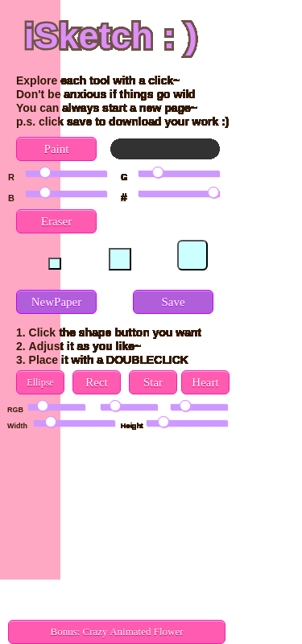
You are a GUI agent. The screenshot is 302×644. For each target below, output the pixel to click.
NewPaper (56, 302)
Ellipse (40, 382)
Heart (205, 382)
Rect (97, 382)
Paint (57, 149)
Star (153, 382)
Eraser (56, 221)
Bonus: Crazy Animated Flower (116, 632)
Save (173, 302)
